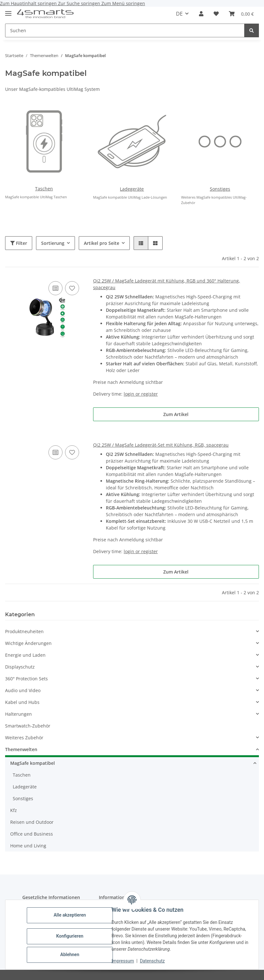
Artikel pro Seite (102, 243)
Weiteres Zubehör (24, 738)
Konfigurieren (70, 936)
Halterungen (18, 714)
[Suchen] (252, 30)
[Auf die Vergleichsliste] (55, 288)
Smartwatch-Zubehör (28, 726)
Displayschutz (20, 667)
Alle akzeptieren (70, 915)
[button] (201, 14)
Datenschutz (153, 961)
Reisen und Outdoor (32, 822)
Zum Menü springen (123, 3)
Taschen (44, 189)
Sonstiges (220, 189)
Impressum (123, 961)
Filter (19, 243)
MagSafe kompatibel (33, 763)
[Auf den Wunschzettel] (72, 288)
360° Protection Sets (26, 679)
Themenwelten (21, 749)
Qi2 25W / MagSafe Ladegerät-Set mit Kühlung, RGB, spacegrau (161, 445)
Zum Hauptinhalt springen (29, 3)
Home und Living (28, 846)
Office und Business (32, 834)
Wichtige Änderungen (28, 643)
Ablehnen (70, 954)
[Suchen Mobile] (125, 30)
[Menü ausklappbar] (8, 11)
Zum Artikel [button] (176, 414)
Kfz (14, 810)
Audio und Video (23, 690)
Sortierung (53, 243)
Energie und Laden (25, 655)
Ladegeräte (132, 189)
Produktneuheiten (24, 631)
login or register (141, 394)
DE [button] (179, 14)
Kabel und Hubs (22, 702)
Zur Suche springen (80, 3)
